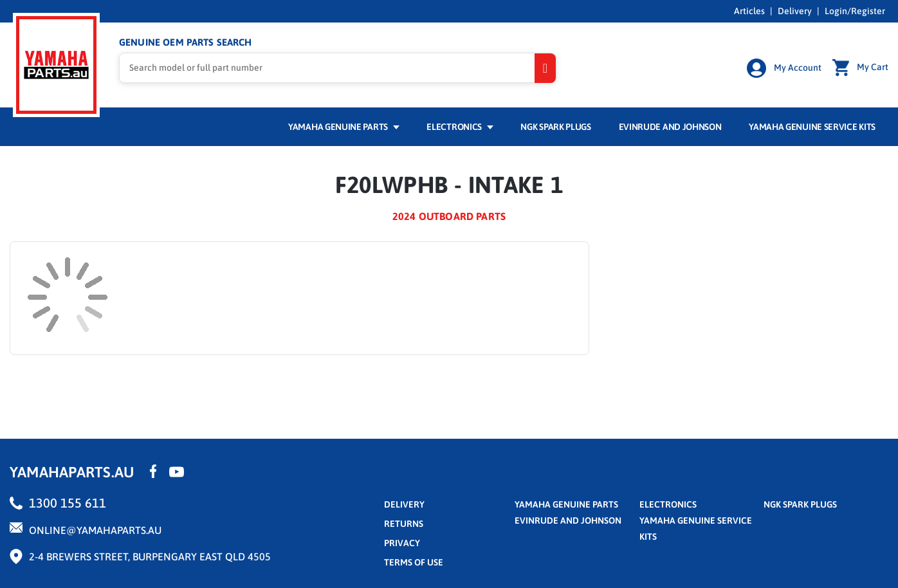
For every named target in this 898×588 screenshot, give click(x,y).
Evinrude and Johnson (670, 127)
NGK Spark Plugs (555, 127)
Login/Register (855, 11)
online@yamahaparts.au (95, 530)
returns (404, 524)
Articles (749, 11)
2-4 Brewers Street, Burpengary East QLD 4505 (150, 556)
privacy (402, 543)
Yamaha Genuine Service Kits (812, 127)
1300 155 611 (68, 503)
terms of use (414, 562)
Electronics (460, 127)
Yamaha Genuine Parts (344, 127)
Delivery (795, 11)
